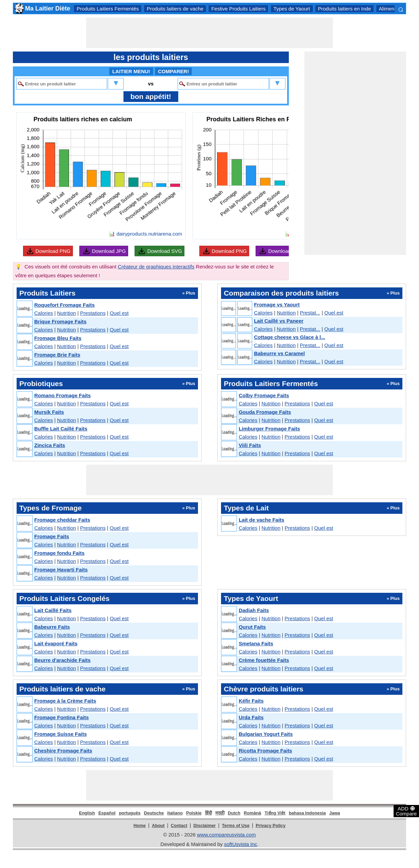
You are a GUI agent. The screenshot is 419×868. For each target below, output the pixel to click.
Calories (44, 313)
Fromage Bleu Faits (58, 338)
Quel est (119, 313)
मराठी (220, 813)
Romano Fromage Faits (63, 395)
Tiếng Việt (275, 813)
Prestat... (310, 313)
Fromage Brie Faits (57, 355)
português (130, 813)
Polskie (194, 813)
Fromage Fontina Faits (62, 717)
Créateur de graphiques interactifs (156, 267)
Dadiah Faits (254, 610)
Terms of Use (236, 825)
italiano (175, 813)
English (87, 813)
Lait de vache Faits (261, 520)
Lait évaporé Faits (56, 643)
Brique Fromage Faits (60, 321)
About (158, 825)
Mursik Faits (49, 412)
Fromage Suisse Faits (61, 734)
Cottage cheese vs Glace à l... (290, 337)
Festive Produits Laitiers (238, 9)
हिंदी (208, 813)
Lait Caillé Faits (53, 610)
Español (107, 813)
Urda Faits (251, 717)
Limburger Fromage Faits (269, 429)
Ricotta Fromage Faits (265, 751)
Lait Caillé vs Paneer (279, 321)
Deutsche (154, 813)
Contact (179, 825)
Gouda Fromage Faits (265, 412)
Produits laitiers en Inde (345, 9)
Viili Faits (250, 445)
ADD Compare (406, 811)
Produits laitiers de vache (175, 9)
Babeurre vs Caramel (279, 353)
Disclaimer (204, 825)
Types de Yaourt (292, 9)
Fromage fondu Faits (59, 553)
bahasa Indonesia (307, 813)
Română (252, 813)
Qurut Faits (252, 627)
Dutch (234, 813)
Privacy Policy (271, 825)
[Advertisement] (209, 33)
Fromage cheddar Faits (62, 520)
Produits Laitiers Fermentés (108, 9)
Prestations (93, 313)
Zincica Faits (50, 445)
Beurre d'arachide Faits (62, 660)
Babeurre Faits (52, 627)
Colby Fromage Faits (264, 395)
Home (140, 825)
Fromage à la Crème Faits (65, 701)
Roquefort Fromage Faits (64, 305)
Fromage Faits (52, 536)
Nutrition (66, 313)
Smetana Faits (256, 643)
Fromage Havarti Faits (61, 570)
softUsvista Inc (241, 844)
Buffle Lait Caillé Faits (61, 429)
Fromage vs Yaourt (277, 305)
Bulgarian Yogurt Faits (266, 734)
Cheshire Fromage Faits (63, 751)
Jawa (335, 813)
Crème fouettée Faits (264, 660)
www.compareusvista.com (226, 835)
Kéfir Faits (251, 701)
